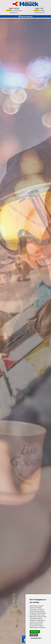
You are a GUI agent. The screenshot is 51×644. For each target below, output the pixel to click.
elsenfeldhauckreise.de (39, 12)
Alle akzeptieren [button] (35, 632)
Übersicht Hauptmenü (25, 16)
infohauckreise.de (14, 12)
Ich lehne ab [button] (34, 635)
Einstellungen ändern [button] (36, 638)
